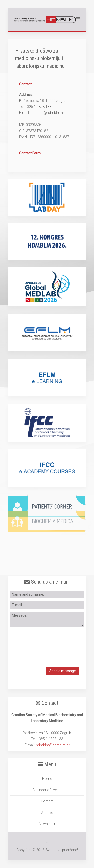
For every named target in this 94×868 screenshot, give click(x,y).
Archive (47, 813)
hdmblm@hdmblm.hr (53, 745)
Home (47, 779)
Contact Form (30, 153)
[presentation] (48, 643)
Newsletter (47, 824)
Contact (25, 84)
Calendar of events (47, 790)
